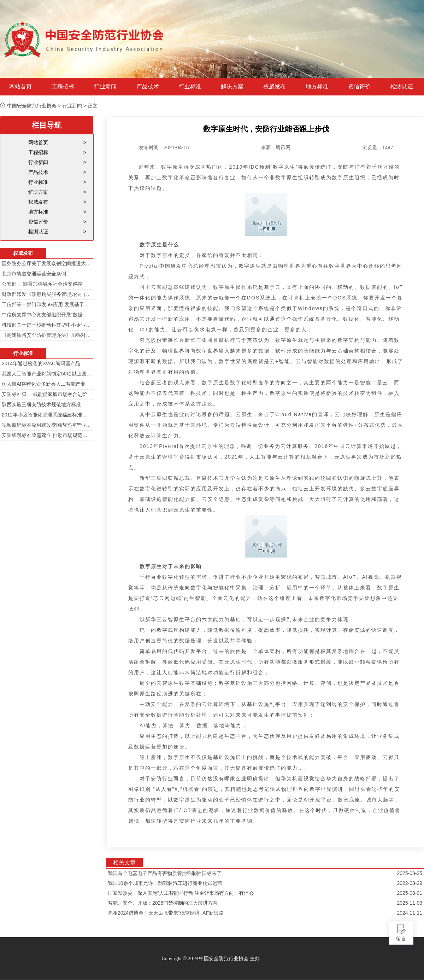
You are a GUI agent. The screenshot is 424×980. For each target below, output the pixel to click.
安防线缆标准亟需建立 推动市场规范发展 (47, 435)
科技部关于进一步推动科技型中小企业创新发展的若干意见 (47, 325)
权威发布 (275, 87)
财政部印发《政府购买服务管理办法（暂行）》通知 (47, 294)
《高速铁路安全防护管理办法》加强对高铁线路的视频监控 (47, 335)
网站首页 (20, 87)
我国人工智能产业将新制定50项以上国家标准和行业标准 (47, 374)
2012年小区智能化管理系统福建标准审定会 (47, 415)
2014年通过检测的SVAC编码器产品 (41, 363)
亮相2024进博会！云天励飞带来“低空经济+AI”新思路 (166, 913)
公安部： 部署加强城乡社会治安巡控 (42, 284)
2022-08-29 (410, 883)
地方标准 (317, 87)
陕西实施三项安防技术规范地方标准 (41, 404)
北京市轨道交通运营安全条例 (34, 274)
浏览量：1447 (378, 147)
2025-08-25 (410, 873)
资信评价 (359, 87)
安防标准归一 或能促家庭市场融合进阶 (45, 394)
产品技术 (148, 87)
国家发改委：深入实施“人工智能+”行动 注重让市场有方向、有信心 (181, 893)
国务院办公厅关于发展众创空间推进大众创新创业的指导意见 (47, 263)
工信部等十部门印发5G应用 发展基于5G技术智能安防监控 (47, 304)
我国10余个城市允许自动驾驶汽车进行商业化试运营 (165, 883)
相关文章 (124, 862)
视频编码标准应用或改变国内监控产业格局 (47, 425)
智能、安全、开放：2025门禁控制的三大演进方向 (163, 903)
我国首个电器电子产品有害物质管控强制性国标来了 (165, 873)
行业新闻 (105, 87)
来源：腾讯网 (276, 147)
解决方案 (232, 87)
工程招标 (63, 87)
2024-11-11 (410, 913)
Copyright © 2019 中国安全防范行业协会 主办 (210, 959)
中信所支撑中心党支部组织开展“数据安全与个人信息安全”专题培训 (47, 315)
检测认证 (402, 87)
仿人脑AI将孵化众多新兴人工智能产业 (44, 384)
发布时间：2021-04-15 (164, 147)
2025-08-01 (410, 893)
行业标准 (190, 87)
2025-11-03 (410, 903)
